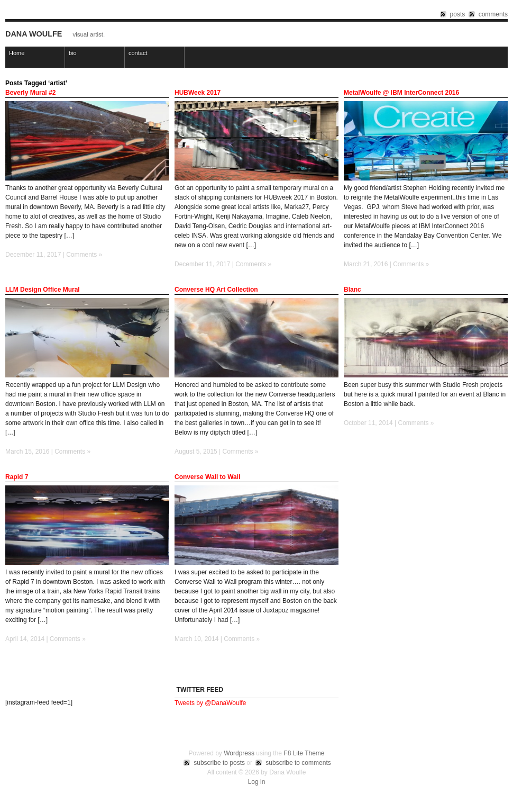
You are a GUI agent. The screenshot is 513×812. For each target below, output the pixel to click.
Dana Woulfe (34, 34)
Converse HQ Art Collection (216, 290)
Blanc (352, 290)
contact (138, 53)
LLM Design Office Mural (43, 290)
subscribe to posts (219, 763)
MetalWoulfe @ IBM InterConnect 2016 (401, 93)
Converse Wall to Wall (207, 477)
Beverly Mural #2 (30, 93)
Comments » (84, 255)
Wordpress (239, 753)
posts (458, 14)
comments (493, 14)
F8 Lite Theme (304, 753)
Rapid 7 (17, 477)
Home (17, 53)
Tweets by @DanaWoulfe (210, 703)
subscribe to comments (298, 763)
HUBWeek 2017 (198, 93)
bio (73, 53)
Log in (257, 782)
